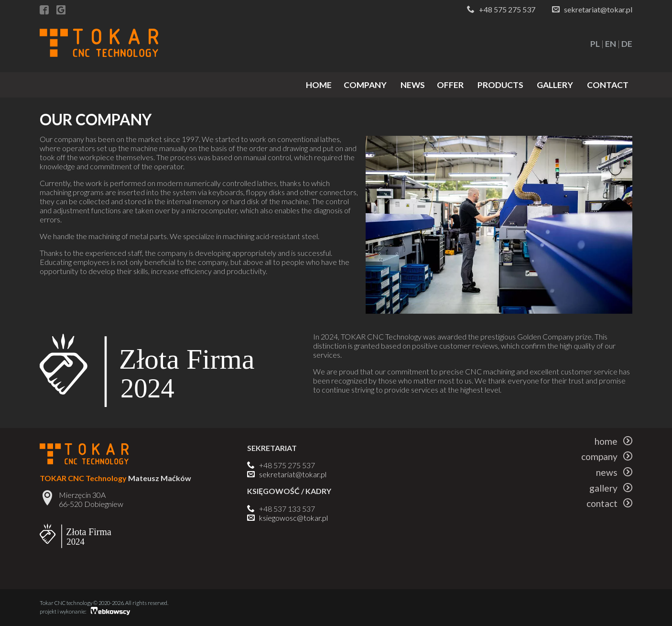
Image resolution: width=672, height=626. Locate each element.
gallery (555, 85)
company (365, 85)
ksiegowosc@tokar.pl (293, 518)
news (413, 85)
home (319, 85)
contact (608, 85)
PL (595, 44)
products (500, 85)
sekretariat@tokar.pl (598, 9)
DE (627, 44)
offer (450, 85)
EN (611, 44)
